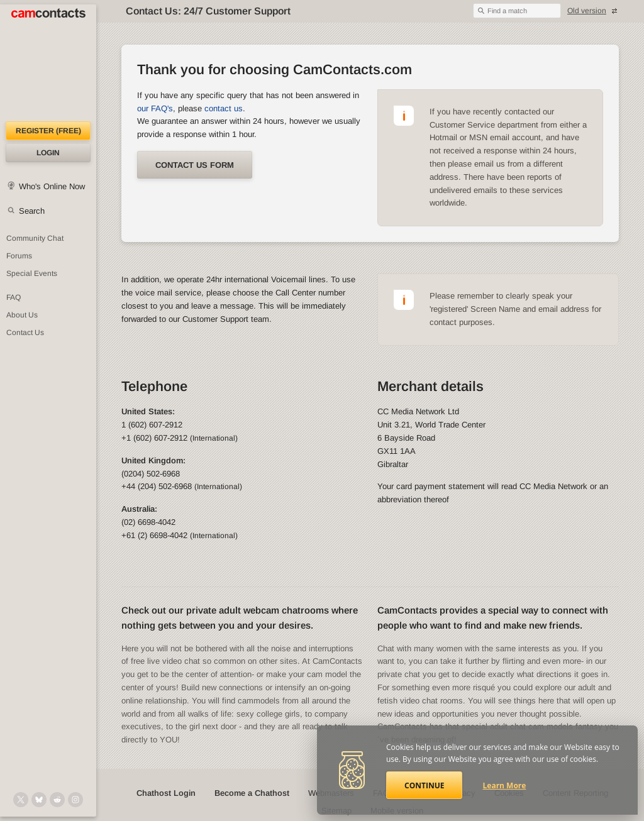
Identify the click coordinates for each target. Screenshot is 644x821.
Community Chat (35, 238)
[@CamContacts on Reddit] (57, 800)
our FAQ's (155, 108)
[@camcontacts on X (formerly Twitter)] (21, 800)
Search (32, 211)
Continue (424, 785)
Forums (19, 256)
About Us (22, 315)
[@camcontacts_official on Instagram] (75, 800)
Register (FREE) (48, 131)
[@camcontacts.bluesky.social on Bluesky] (39, 800)
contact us (224, 108)
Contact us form (195, 165)
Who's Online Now (52, 186)
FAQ (14, 297)
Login (48, 153)
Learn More (505, 785)
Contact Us (25, 333)
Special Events (32, 273)
